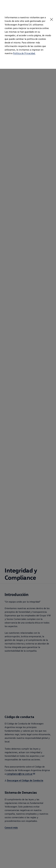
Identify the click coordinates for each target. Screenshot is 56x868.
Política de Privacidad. (24, 53)
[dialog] (28, 434)
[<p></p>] (52, 19)
